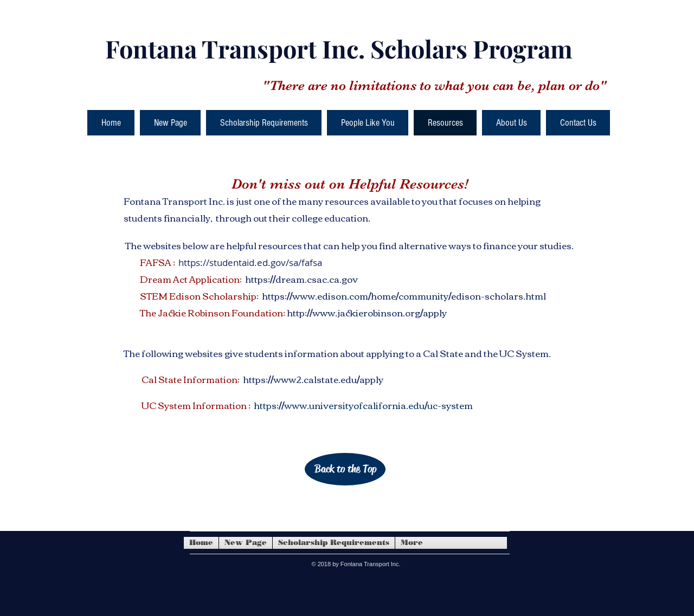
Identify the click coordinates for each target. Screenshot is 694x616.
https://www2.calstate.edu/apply (313, 379)
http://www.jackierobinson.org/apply (367, 312)
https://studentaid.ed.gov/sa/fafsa (250, 262)
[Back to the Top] (345, 469)
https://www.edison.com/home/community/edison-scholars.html (404, 296)
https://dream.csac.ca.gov (301, 279)
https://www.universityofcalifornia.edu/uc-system (363, 405)
